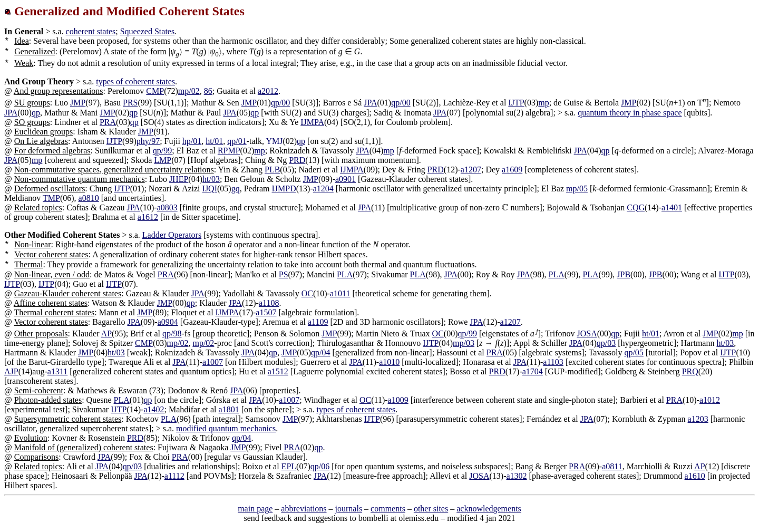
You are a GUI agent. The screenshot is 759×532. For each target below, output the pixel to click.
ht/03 (211, 179)
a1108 (269, 303)
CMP (155, 91)
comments (388, 509)
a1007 (213, 362)
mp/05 (577, 188)
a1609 (512, 170)
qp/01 (237, 141)
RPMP (229, 151)
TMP (51, 198)
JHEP (179, 179)
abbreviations (304, 509)
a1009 (398, 400)
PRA (108, 122)
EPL (289, 466)
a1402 (154, 409)
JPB (624, 274)
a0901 (346, 179)
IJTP (516, 103)
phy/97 (148, 141)
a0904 (168, 322)
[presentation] (181, 51)
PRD (297, 160)
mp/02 (189, 91)
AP (106, 333)
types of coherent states (135, 81)
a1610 (695, 476)
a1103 (553, 362)
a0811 (612, 466)
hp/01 (192, 141)
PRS (130, 103)
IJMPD (284, 188)
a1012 (710, 400)
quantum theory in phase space (630, 113)
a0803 (167, 207)
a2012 (268, 91)
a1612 (148, 217)
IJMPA (312, 122)
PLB (272, 170)
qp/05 (634, 352)
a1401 (672, 207)
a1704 (533, 371)
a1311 (58, 371)
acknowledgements (489, 509)
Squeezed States (148, 31)
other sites (431, 509)
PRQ (690, 371)
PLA (345, 274)
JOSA (587, 333)
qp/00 (280, 103)
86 (208, 91)
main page (255, 509)
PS (284, 274)
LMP (163, 160)
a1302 (516, 476)
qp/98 (172, 333)
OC (307, 293)
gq (236, 188)
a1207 (471, 170)
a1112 (174, 476)
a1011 (340, 293)
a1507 (266, 312)
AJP (11, 371)
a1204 (323, 188)
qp (36, 113)
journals (349, 509)
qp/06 (320, 466)
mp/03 (464, 343)
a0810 (89, 198)
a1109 (318, 322)
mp (543, 103)
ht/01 (214, 141)
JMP (78, 103)
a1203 (698, 419)
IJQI (210, 188)
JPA (370, 103)
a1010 (389, 362)
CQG (636, 207)
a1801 (229, 409)
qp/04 (320, 352)
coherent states (91, 31)
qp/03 (606, 343)
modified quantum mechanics (226, 428)
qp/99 (162, 151)
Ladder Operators (172, 235)
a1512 (278, 371)
